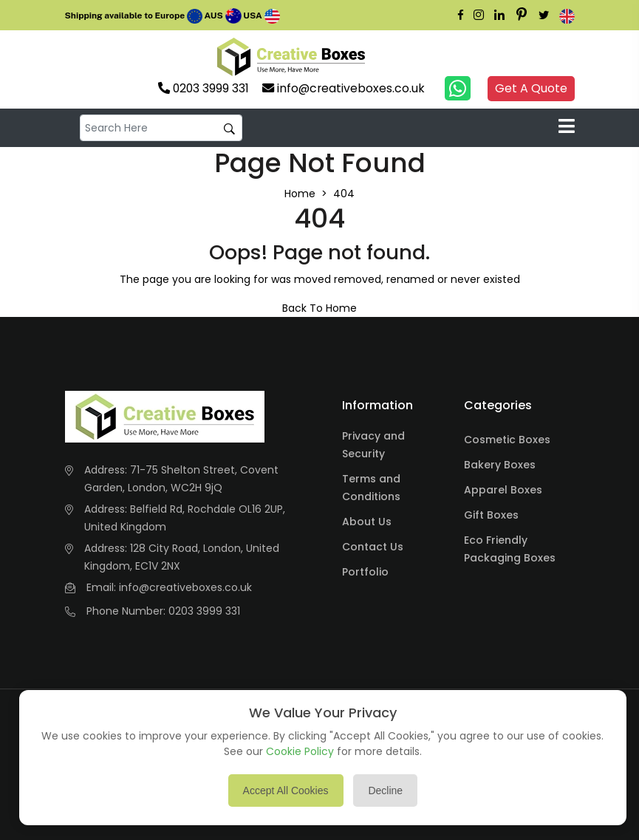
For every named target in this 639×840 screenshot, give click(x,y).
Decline (385, 791)
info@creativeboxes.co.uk (185, 587)
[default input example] (161, 128)
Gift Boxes (491, 515)
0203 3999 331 (204, 611)
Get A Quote (531, 88)
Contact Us (373, 547)
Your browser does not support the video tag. (396, 57)
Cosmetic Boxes (507, 440)
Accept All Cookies (286, 791)
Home (300, 194)
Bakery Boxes (500, 465)
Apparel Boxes (503, 490)
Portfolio (365, 572)
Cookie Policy (300, 751)
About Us (367, 522)
